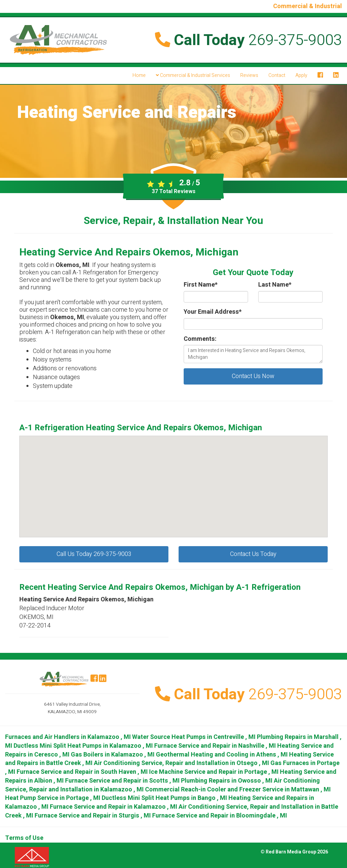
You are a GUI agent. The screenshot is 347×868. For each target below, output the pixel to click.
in (69, 737)
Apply (301, 75)
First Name (201, 285)
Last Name (275, 285)
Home (139, 75)
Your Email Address (213, 312)
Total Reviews (174, 191)
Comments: (200, 339)
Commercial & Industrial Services (193, 75)
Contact (277, 75)
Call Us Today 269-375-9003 (94, 554)
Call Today (248, 40)
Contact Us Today (253, 554)
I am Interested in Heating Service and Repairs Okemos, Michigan (253, 354)
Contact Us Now (253, 376)
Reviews (249, 75)
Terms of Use (24, 838)
